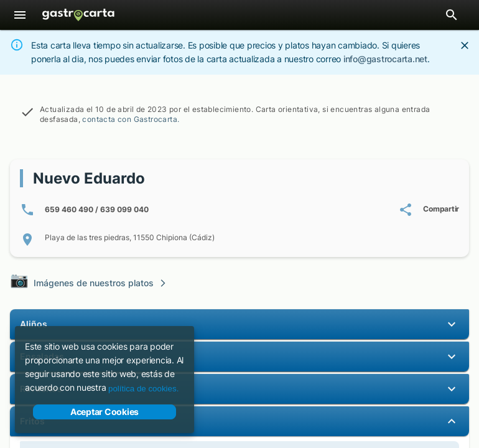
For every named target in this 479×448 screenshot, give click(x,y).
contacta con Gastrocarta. (131, 119)
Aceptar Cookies (105, 412)
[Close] (465, 45)
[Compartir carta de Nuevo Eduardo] (429, 210)
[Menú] (20, 15)
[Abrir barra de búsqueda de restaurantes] (452, 15)
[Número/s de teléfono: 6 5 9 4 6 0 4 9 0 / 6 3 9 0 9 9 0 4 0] (84, 210)
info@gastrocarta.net (385, 59)
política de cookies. (143, 389)
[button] (240, 324)
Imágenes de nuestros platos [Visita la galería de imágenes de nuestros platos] (89, 282)
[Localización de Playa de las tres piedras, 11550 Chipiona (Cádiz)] (240, 240)
